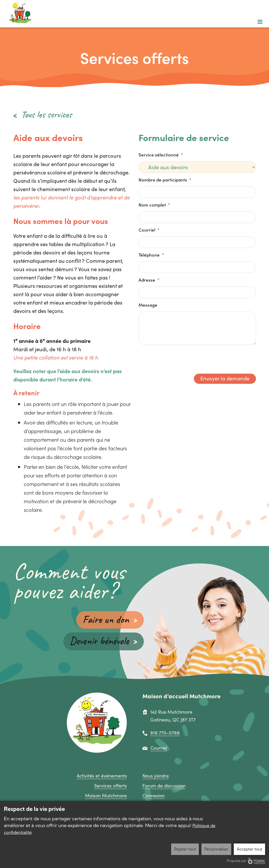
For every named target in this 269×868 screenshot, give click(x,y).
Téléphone (151, 255)
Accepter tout (249, 849)
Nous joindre (156, 776)
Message (148, 305)
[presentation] (178, 357)
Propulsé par (246, 861)
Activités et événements (102, 776)
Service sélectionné (161, 155)
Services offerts (110, 786)
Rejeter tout (185, 849)
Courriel (149, 230)
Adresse (149, 280)
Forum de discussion (164, 786)
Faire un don (105, 619)
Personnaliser (216, 849)
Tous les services (46, 114)
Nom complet (154, 205)
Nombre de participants (165, 180)
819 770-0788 (165, 733)
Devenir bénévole (98, 641)
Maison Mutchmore (106, 796)
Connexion (154, 796)
